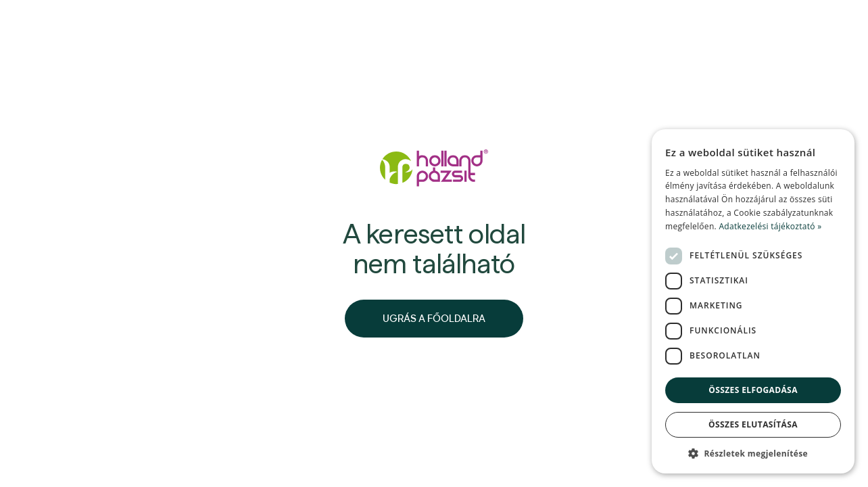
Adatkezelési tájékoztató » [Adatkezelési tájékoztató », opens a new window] (770, 226)
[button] (753, 453)
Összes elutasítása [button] (753, 424)
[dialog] (753, 301)
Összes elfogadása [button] (753, 390)
